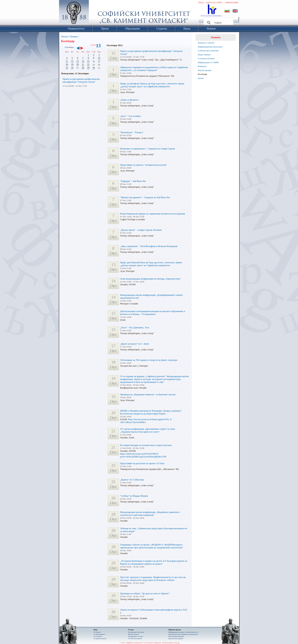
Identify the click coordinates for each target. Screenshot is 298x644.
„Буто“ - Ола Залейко (130, 116)
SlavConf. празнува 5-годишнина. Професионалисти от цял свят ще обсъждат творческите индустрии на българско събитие (153, 579)
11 (67, 61)
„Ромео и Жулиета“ (129, 100)
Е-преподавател (99, 634)
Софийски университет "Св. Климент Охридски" (96, 13)
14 (83, 61)
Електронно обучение (136, 632)
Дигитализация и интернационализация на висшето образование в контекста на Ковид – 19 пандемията (152, 313)
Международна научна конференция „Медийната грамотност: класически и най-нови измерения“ (150, 514)
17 (99, 61)
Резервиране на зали (136, 636)
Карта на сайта (214, 3)
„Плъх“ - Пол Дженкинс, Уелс (135, 328)
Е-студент (97, 632)
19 (72, 64)
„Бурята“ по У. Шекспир (132, 480)
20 (78, 64)
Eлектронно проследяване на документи (183, 634)
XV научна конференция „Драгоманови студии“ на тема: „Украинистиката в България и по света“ (148, 430)
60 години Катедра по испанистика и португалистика (146, 445)
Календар (202, 74)
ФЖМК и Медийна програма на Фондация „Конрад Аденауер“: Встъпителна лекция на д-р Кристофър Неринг (151, 412)
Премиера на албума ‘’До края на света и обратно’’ (145, 593)
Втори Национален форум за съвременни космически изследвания (153, 214)
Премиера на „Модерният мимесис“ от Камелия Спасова (148, 395)
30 (94, 68)
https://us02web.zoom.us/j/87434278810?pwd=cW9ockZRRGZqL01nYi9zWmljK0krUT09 (143, 455)
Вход (201, 3)
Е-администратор (100, 638)
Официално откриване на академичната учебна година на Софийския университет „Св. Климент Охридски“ (154, 69)
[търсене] (218, 23)
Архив (201, 78)
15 (88, 61)
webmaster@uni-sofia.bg (171, 643)
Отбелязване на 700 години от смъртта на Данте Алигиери (149, 360)
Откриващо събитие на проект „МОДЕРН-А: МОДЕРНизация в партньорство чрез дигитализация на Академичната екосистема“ (152, 546)
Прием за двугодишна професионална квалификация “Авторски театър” (81, 80)
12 (72, 61)
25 (67, 68)
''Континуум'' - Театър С (132, 132)
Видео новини (204, 55)
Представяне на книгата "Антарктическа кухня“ (144, 165)
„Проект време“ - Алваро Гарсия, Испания (141, 230)
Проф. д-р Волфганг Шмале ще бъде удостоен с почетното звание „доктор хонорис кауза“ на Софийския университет (152, 85)
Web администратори (176, 636)
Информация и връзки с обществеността (183, 632)
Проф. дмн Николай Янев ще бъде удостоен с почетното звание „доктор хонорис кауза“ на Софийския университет (151, 264)
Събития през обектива (208, 51)
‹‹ (78, 48)
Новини (74, 37)
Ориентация (232, 3)
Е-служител (98, 636)
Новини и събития (206, 43)
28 (83, 68)
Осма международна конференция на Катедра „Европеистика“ (151, 279)
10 (99, 58)
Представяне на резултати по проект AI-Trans (142, 463)
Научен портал (133, 634)
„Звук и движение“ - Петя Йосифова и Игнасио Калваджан (149, 246)
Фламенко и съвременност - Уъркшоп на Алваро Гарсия (147, 149)
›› (84, 48)
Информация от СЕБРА (208, 62)
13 (78, 61)
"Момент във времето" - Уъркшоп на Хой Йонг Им (145, 197)
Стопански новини (206, 58)
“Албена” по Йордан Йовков (134, 496)
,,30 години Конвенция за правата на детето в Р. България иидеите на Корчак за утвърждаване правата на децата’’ (154, 562)
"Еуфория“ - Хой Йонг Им (133, 181)
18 (67, 64)
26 (72, 68)
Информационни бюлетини (210, 47)
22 (88, 64)
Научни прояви (205, 70)
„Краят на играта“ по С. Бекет (135, 344)
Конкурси (202, 66)
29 (88, 68)
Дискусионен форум (176, 638)
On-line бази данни (135, 638)
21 (83, 64)
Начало (65, 37)
